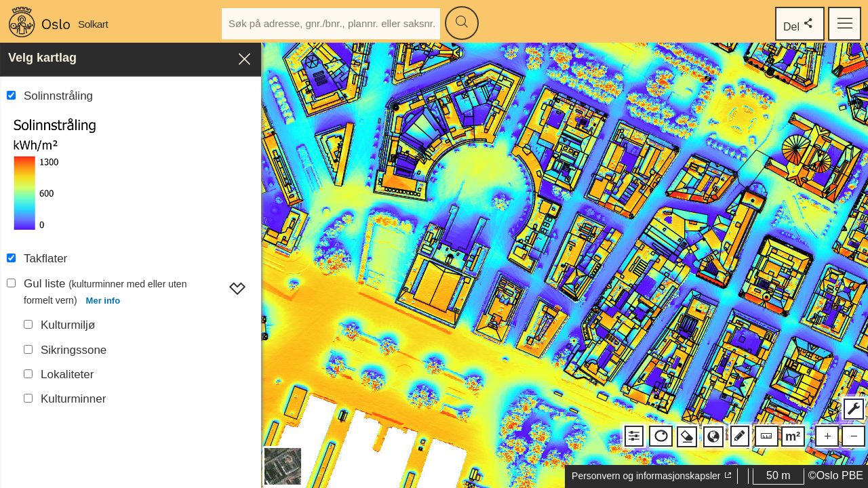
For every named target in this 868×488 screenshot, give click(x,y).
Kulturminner (73, 399)
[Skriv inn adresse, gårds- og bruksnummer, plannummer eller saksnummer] (331, 24)
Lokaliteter (67, 374)
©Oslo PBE (836, 475)
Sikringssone (74, 350)
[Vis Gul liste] (237, 286)
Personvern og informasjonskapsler (652, 476)
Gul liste (105, 293)
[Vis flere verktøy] (853, 408)
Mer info (103, 301)
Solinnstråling (58, 96)
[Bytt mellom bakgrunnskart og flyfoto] (283, 466)
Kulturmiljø (68, 325)
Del (800, 24)
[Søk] (462, 23)
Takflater (45, 259)
